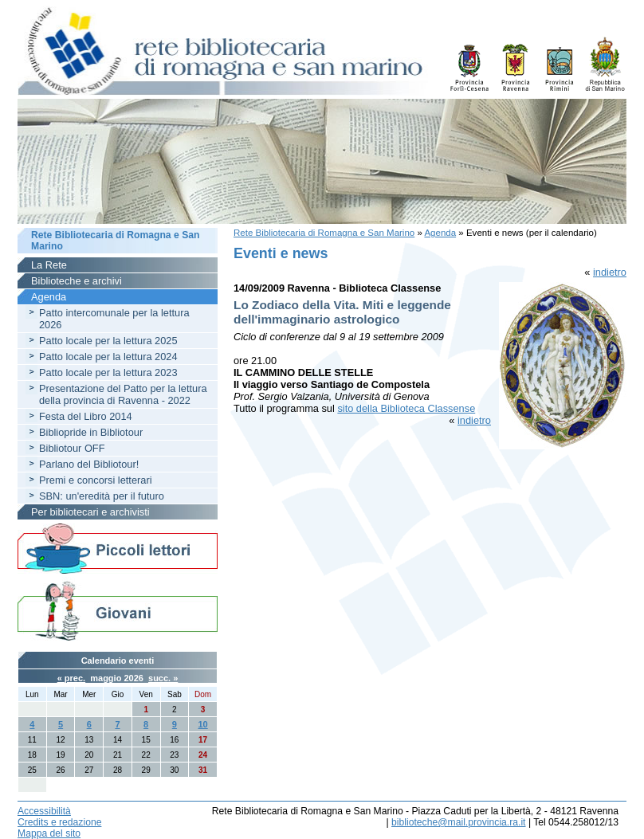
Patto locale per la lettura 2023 (108, 372)
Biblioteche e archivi (77, 281)
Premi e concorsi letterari (96, 480)
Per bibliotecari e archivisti (90, 512)
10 (202, 724)
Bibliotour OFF (72, 448)
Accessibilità (44, 811)
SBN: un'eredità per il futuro (102, 496)
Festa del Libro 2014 (86, 416)
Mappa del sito (49, 833)
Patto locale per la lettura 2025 (108, 341)
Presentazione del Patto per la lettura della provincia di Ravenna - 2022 (123, 394)
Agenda (440, 233)
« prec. (71, 678)
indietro (610, 272)
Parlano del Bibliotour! (89, 464)
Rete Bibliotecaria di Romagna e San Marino (324, 233)
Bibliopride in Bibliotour (91, 432)
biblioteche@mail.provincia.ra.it (458, 822)
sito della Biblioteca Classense (406, 408)
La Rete (49, 265)
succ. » (163, 678)
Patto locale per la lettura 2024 (108, 357)
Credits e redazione (59, 822)
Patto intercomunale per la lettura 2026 (114, 319)
